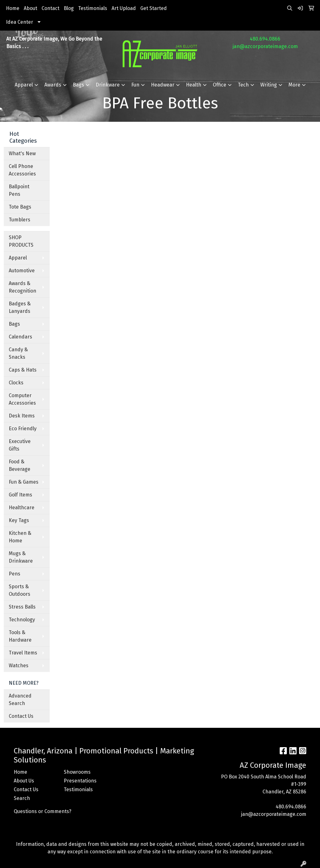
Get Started (154, 8)
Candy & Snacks (18, 353)
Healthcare (22, 508)
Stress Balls (22, 607)
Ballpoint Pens (19, 190)
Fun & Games (24, 482)
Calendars (20, 337)
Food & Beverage (20, 465)
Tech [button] (243, 85)
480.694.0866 (265, 39)
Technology (22, 620)
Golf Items (20, 495)
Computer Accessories (22, 399)
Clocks (16, 383)
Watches (19, 666)
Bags (14, 324)
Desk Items (22, 416)
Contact (50, 8)
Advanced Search (20, 700)
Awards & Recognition (22, 287)
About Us (24, 781)
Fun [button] (135, 85)
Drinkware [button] (108, 85)
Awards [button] (53, 85)
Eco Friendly (23, 429)
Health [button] (194, 85)
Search (22, 798)
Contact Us (21, 716)
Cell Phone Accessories (22, 170)
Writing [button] (269, 85)
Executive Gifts (20, 445)
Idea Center (20, 22)
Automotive (22, 271)
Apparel (18, 258)
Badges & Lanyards (20, 307)
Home (13, 8)
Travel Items (23, 653)
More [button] (294, 85)
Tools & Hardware (20, 636)
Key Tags (19, 520)
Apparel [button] (24, 85)
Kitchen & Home (20, 537)
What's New (22, 153)
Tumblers (20, 220)
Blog (69, 8)
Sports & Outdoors (20, 590)
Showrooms (77, 772)
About (30, 8)
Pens (15, 574)
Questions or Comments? (42, 811)
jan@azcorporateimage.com (265, 46)
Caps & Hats (23, 370)
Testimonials (93, 8)
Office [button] (220, 85)
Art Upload (124, 8)
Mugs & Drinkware (21, 557)
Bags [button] (78, 85)
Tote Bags (20, 207)
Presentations (80, 781)
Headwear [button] (163, 85)
